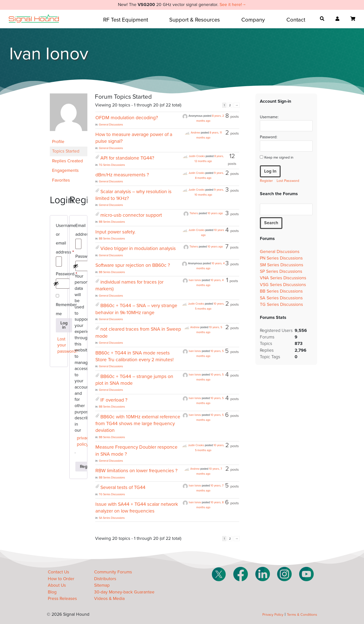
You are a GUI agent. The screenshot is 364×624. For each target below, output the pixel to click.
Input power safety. (115, 232)
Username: (269, 117)
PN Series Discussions (281, 258)
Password (59, 275)
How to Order (61, 579)
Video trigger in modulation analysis (138, 248)
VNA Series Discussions (283, 278)
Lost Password (288, 181)
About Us (57, 585)
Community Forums (113, 572)
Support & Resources (195, 20)
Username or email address (59, 240)
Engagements (65, 170)
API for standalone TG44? (127, 158)
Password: (269, 137)
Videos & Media (109, 599)
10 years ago (215, 213)
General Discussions (111, 125)
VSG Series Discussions (283, 285)
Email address (78, 231)
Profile (58, 142)
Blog (52, 592)
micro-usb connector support (131, 215)
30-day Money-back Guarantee (124, 592)
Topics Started (66, 151)
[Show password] (56, 284)
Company (253, 20)
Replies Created (67, 161)
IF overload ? (114, 400)
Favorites (61, 180)
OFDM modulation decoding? (127, 118)
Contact (296, 20)
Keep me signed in (279, 157)
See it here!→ (233, 5)
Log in (64, 325)
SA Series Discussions (112, 518)
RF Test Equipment (126, 20)
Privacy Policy (273, 615)
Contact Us (58, 572)
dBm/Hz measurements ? (122, 175)
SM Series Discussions (282, 265)
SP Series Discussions (281, 271)
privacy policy (79, 441)
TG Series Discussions (112, 165)
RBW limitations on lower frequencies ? (136, 471)
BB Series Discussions (112, 222)
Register (266, 181)
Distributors (105, 579)
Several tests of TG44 (123, 487)
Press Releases (62, 599)
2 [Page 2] (230, 105)
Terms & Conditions (302, 615)
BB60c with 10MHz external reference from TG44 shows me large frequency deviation (138, 424)
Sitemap (102, 585)
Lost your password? (60, 345)
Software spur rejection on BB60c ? (133, 265)
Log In (270, 171)
